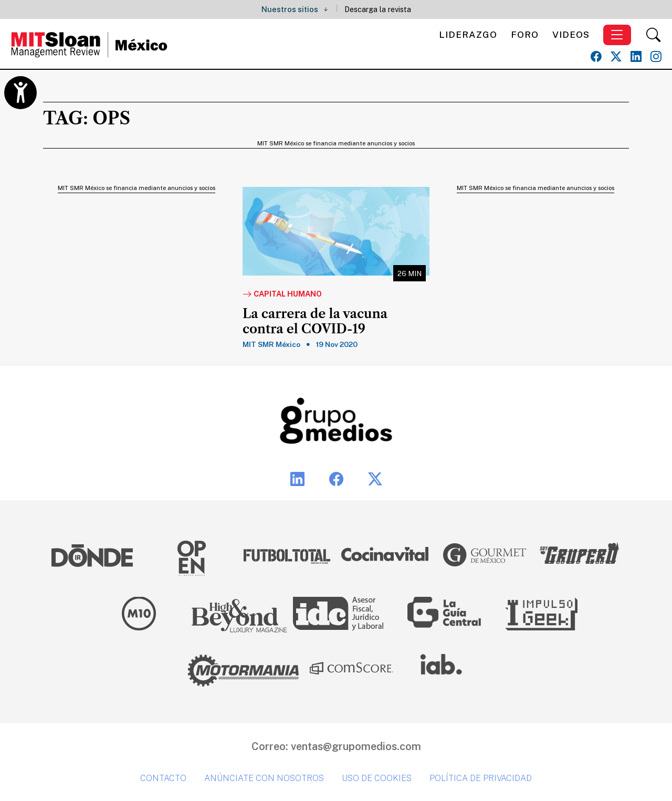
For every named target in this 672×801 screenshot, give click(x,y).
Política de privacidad (481, 778)
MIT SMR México (271, 344)
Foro (525, 34)
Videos (571, 34)
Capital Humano (282, 294)
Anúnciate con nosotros (264, 778)
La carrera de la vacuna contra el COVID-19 (315, 322)
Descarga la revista (378, 9)
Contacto (163, 778)
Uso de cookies (377, 778)
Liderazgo (468, 34)
